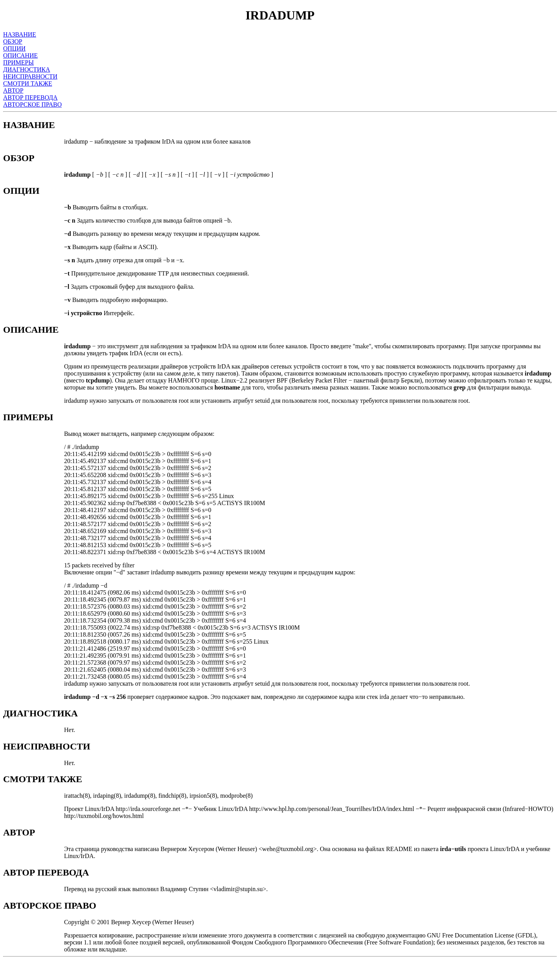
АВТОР (13, 90)
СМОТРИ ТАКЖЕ (28, 83)
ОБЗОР (13, 41)
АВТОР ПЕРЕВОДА (30, 97)
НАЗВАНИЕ (20, 34)
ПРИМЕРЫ (18, 62)
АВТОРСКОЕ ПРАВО (32, 104)
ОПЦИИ (14, 48)
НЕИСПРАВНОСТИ (30, 76)
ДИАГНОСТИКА (27, 69)
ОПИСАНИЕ (20, 55)
